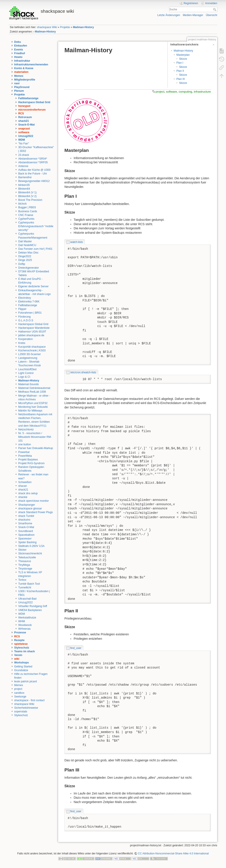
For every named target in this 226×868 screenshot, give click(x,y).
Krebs (22, 343)
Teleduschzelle (27, 557)
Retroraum (25, 117)
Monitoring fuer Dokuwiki (33, 407)
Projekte (65, 27)
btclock (22, 204)
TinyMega (24, 565)
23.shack (24, 155)
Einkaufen (21, 46)
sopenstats (21, 712)
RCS (21, 113)
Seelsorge (20, 697)
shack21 (24, 121)
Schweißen (25, 482)
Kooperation (26, 339)
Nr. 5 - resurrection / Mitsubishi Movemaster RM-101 (35, 437)
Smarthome (25, 523)
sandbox (19, 693)
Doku (18, 42)
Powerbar (24, 452)
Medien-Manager (193, 15)
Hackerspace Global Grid (34, 102)
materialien (21, 72)
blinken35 (24, 185)
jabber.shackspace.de (31, 335)
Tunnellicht (25, 588)
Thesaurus (25, 561)
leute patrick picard (26, 681)
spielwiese (21, 644)
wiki (17, 659)
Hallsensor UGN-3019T (32, 332)
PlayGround (22, 87)
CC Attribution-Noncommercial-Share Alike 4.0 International (173, 854)
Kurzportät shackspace (32, 347)
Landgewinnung (28, 358)
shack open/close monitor (34, 501)
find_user (76, 648)
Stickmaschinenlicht (30, 554)
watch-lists (77, 242)
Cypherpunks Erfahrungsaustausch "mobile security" (36, 226)
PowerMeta (25, 456)
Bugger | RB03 (27, 207)
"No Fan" (24, 144)
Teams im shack (25, 651)
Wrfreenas (24, 629)
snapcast (24, 129)
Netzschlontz (26, 430)
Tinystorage (25, 569)
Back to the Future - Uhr (33, 174)
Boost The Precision (30, 200)
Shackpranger (27, 505)
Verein (18, 655)
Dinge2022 (25, 256)
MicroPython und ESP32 (33, 403)
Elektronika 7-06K (29, 302)
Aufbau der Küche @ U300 (34, 170)
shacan (23, 486)
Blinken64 (24, 189)
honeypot (24, 106)
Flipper (22, 309)
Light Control (26, 373)
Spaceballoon (26, 535)
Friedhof (20, 53)
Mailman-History (83, 27)
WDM (22, 140)
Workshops (22, 663)
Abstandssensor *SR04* (33, 159)
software (24, 132)
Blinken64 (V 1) (27, 192)
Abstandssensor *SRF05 (33, 162)
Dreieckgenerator (29, 268)
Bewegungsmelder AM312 (34, 181)
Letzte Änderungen (169, 15)
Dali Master (25, 241)
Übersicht (211, 15)
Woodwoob (25, 625)
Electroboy (25, 298)
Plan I (180, 63)
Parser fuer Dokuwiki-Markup (36, 448)
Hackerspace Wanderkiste (34, 328)
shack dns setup (28, 493)
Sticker (22, 550)
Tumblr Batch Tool (29, 584)
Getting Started (23, 667)
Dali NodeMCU (27, 245)
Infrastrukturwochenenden (31, 65)
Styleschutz (22, 648)
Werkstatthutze (27, 618)
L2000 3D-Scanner (30, 354)
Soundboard (26, 531)
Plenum (19, 91)
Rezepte (19, 640)
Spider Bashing (27, 542)
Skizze (183, 59)
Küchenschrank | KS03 (32, 350)
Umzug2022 (26, 136)
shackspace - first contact (29, 700)
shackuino (24, 520)
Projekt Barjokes (28, 460)
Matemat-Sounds (28, 384)
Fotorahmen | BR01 (30, 313)
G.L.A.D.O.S (26, 320)
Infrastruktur (22, 61)
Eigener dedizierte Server (33, 286)
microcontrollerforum (32, 110)
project (18, 689)
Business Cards (28, 211)
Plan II (180, 71)
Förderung (25, 317)
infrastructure (202, 92)
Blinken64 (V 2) (27, 196)
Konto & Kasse (24, 68)
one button (25, 444)
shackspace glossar (30, 509)
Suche (215, 9)
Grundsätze (21, 670)
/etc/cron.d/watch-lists (83, 372)
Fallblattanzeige (28, 98)
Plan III (180, 79)
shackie (23, 497)
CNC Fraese (26, 215)
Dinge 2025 (25, 260)
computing (185, 92)
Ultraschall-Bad (27, 599)
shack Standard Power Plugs (36, 512)
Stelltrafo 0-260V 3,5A (31, 546)
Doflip (22, 264)
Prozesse (20, 633)
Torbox (22, 580)
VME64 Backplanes (30, 610)
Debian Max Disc (28, 253)
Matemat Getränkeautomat (34, 388)
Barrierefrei (25, 177)
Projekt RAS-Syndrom (31, 463)
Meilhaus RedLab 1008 (32, 392)
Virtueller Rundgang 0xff (33, 606)
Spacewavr (25, 539)
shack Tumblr (26, 516)
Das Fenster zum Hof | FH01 (35, 249)
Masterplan (183, 55)
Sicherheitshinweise (26, 708)
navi (17, 83)
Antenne (23, 166)
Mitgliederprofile (25, 80)
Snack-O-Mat (26, 125)
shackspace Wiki (47, 27)
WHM (22, 621)
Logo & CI (24, 377)
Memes (19, 76)
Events (19, 50)
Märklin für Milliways (30, 411)
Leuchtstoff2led (27, 369)
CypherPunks (26, 219)
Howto (18, 57)
